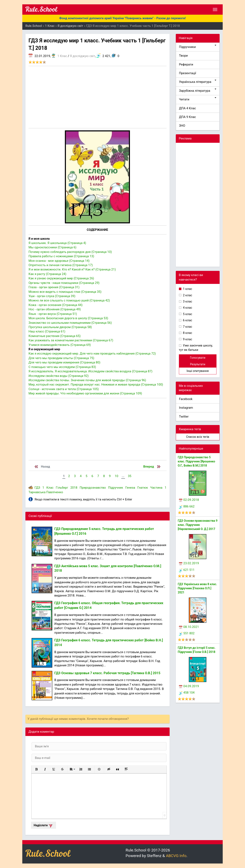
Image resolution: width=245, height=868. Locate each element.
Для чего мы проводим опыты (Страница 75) (61, 358)
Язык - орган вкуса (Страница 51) (53, 314)
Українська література (198, 82)
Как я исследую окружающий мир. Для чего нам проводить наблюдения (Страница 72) (92, 354)
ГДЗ (37, 488)
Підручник (115, 488)
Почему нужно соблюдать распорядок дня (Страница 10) (70, 252)
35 (130, 476)
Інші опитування (198, 371)
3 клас (187, 301)
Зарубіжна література (198, 91)
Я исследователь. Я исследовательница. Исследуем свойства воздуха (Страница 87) (90, 371)
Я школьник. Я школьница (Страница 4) (57, 243)
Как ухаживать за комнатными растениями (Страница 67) (71, 340)
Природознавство (93, 488)
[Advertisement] (98, 97)
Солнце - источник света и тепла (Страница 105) (64, 389)
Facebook (186, 399)
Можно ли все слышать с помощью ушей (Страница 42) (69, 300)
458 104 (187, 693)
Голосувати (198, 358)
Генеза (130, 488)
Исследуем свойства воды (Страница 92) (59, 376)
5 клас (187, 314)
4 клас (187, 308)
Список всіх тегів (198, 437)
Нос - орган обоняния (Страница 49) (55, 309)
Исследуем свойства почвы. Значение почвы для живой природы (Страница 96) (87, 380)
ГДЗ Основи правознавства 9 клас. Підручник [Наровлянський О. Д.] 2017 (198, 525)
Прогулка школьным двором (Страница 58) (60, 327)
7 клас (187, 327)
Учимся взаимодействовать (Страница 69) (60, 345)
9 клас (187, 339)
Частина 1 (158, 488)
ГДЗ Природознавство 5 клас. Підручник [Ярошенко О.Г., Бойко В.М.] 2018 (197, 461)
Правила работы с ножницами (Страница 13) (61, 256)
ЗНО (182, 126)
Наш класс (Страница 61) (47, 331)
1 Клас (62, 56)
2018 (74, 488)
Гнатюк (143, 488)
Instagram (186, 408)
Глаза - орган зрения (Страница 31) (54, 287)
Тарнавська (37, 492)
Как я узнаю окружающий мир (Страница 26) (61, 278)
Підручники (198, 47)
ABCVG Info (176, 856)
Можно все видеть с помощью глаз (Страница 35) (65, 292)
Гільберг (62, 488)
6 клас (187, 320)
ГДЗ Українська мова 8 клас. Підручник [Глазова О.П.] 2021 (197, 588)
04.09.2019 (189, 686)
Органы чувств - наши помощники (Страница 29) (64, 283)
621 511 (187, 570)
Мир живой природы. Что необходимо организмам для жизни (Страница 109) (85, 393)
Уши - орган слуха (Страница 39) (52, 296)
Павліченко (55, 492)
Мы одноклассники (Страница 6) (52, 247)
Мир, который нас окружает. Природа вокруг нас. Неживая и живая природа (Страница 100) (96, 385)
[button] (36, 769)
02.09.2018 (189, 500)
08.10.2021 (189, 627)
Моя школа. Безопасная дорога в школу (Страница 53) (68, 318)
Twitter (184, 417)
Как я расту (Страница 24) (47, 274)
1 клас (187, 289)
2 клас (187, 295)
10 (116, 476)
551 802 (187, 633)
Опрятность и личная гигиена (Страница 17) (61, 265)
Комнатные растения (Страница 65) (55, 336)
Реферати (186, 64)
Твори (183, 56)
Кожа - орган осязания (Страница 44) (55, 305)
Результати (198, 364)
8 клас (187, 333)
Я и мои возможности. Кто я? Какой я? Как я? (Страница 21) (72, 269)
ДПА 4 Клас (188, 108)
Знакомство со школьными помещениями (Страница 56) (70, 323)
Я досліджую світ (82, 56)
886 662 (187, 506)
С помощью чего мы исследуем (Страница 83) (62, 367)
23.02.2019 (189, 563)
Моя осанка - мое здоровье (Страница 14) (59, 261)
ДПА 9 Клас (188, 117)
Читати (198, 99)
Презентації (188, 73)
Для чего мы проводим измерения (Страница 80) (64, 362)
